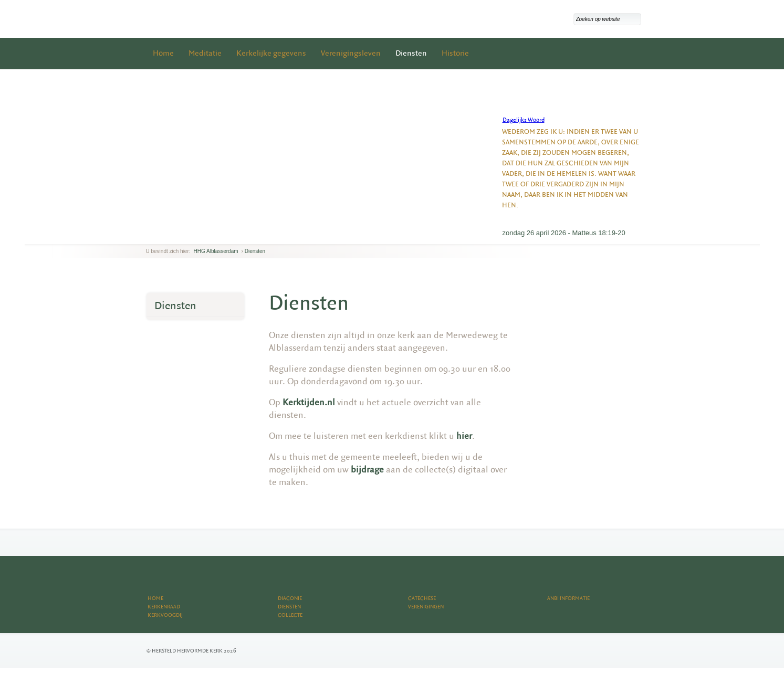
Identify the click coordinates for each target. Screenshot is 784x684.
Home (163, 53)
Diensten (411, 53)
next (161, 236)
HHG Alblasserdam (216, 251)
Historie (455, 53)
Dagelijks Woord (524, 120)
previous (149, 236)
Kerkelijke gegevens (271, 53)
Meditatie (205, 53)
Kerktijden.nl (309, 402)
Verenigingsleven (351, 53)
